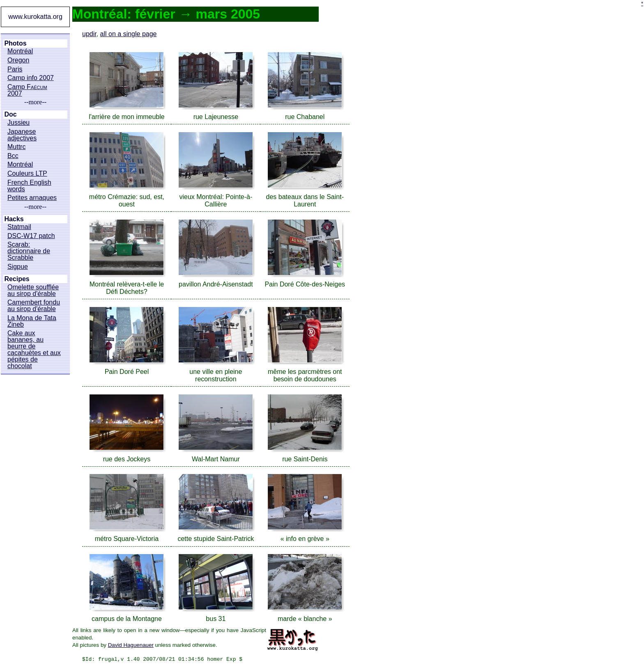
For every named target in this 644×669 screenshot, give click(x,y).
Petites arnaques (32, 198)
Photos (15, 44)
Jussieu (18, 123)
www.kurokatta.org (35, 17)
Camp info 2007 (31, 78)
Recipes (17, 279)
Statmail (19, 227)
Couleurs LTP (27, 174)
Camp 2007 (27, 90)
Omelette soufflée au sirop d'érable (33, 291)
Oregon (18, 60)
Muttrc (16, 147)
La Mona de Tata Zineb (32, 321)
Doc (10, 115)
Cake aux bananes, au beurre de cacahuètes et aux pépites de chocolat (34, 350)
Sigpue (18, 267)
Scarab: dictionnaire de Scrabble (29, 251)
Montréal (20, 51)
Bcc (13, 156)
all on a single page (129, 34)
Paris (15, 69)
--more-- (35, 102)
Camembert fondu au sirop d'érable (34, 306)
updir (89, 34)
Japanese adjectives (22, 135)
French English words (29, 186)
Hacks (14, 219)
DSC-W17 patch (31, 236)
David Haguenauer (131, 645)
